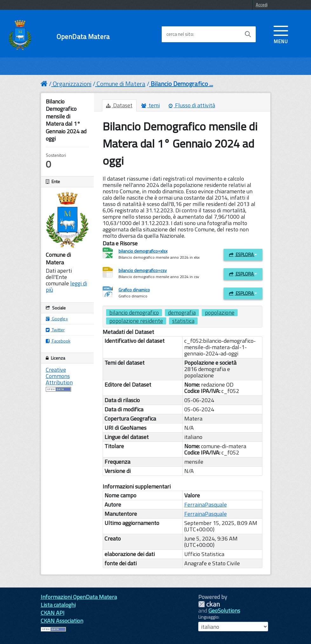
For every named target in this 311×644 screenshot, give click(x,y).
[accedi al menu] (281, 34)
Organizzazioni (72, 84)
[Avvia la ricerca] (248, 34)
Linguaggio (208, 617)
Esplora (243, 254)
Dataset (119, 105)
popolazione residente (136, 321)
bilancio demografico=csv (143, 270)
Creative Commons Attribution (59, 376)
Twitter (55, 330)
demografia (182, 313)
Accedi (262, 5)
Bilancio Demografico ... (182, 84)
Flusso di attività (192, 105)
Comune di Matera (121, 84)
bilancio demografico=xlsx (143, 251)
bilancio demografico (134, 313)
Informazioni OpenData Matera (79, 597)
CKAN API (53, 613)
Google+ (57, 319)
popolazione (220, 313)
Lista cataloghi (58, 605)
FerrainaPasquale (206, 505)
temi (151, 105)
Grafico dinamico (134, 290)
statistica (183, 321)
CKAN (209, 604)
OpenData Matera (83, 37)
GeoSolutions (224, 611)
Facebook (58, 341)
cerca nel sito (180, 34)
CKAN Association (62, 621)
